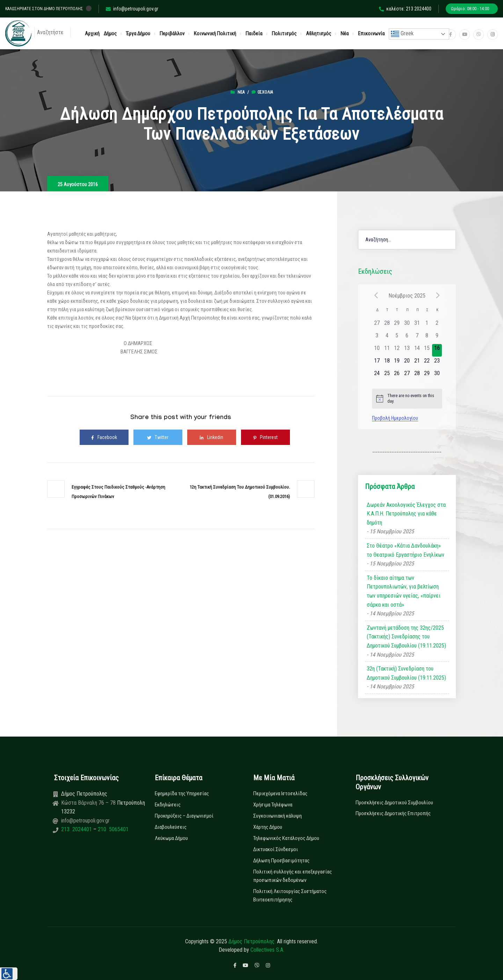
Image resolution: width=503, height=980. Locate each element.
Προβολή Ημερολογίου (395, 418)
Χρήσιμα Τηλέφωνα (273, 805)
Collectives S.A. (267, 950)
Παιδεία (254, 34)
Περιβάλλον (172, 34)
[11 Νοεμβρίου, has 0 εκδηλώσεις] (387, 350)
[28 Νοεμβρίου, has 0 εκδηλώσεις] (417, 375)
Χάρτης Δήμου (268, 827)
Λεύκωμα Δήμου (171, 838)
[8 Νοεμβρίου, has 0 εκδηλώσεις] (427, 338)
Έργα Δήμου (138, 34)
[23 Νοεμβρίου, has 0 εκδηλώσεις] (437, 363)
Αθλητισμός (319, 34)
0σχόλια (262, 92)
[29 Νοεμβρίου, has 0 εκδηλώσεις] (427, 375)
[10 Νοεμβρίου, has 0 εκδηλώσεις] (377, 350)
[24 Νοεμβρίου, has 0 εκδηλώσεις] (377, 375)
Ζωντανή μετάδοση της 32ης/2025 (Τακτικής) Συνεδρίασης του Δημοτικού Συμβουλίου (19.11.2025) (406, 637)
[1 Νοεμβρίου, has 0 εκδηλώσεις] (427, 325)
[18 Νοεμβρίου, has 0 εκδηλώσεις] (387, 363)
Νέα (345, 34)
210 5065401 (112, 829)
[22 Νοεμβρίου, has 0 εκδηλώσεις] (427, 363)
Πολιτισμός (284, 34)
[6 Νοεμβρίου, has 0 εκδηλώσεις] (407, 338)
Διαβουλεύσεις (171, 827)
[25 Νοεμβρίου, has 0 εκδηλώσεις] (387, 375)
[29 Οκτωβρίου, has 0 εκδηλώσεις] (397, 325)
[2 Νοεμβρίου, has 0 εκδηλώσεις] (437, 325)
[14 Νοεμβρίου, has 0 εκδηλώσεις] (417, 350)
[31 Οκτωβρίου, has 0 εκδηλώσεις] (417, 325)
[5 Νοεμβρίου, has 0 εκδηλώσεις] (397, 338)
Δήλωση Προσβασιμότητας (281, 861)
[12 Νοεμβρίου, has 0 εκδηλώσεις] (397, 350)
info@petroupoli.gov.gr (132, 9)
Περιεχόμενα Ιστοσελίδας (280, 793)
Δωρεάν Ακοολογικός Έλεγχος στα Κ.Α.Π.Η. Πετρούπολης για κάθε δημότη (406, 514)
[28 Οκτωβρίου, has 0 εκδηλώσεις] (387, 325)
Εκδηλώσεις (168, 805)
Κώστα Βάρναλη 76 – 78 (89, 803)
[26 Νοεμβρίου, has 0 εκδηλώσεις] (397, 375)
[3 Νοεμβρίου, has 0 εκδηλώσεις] (377, 338)
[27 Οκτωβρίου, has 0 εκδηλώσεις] (377, 325)
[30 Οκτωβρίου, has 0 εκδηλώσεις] (407, 325)
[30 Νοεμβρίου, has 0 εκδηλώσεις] (437, 375)
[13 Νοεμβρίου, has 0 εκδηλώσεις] (407, 350)
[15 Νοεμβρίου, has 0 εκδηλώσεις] (427, 350)
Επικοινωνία (371, 34)
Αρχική (92, 34)
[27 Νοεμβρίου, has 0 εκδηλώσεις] (407, 375)
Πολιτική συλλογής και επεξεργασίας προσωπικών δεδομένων (293, 876)
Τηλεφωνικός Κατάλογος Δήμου (286, 838)
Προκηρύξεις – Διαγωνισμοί (184, 816)
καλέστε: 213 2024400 (405, 9)
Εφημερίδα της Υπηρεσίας (182, 793)
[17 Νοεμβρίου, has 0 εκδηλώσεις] (377, 363)
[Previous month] (376, 295)
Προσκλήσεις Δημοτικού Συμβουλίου (394, 803)
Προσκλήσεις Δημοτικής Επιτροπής (393, 813)
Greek (402, 34)
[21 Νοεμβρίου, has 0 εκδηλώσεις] (417, 363)
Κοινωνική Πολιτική (215, 34)
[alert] (407, 399)
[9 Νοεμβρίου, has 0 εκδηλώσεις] (437, 338)
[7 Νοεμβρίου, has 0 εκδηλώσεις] (417, 338)
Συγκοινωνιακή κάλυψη (278, 816)
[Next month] (438, 295)
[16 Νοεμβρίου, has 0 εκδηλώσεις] (437, 350)
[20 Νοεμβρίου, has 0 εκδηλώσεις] (407, 363)
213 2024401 (77, 829)
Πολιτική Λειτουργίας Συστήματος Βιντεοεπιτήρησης (290, 895)
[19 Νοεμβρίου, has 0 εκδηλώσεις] (397, 363)
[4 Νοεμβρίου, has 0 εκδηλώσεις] (387, 338)
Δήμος (110, 34)
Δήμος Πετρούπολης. (252, 941)
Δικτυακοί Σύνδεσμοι (276, 849)
